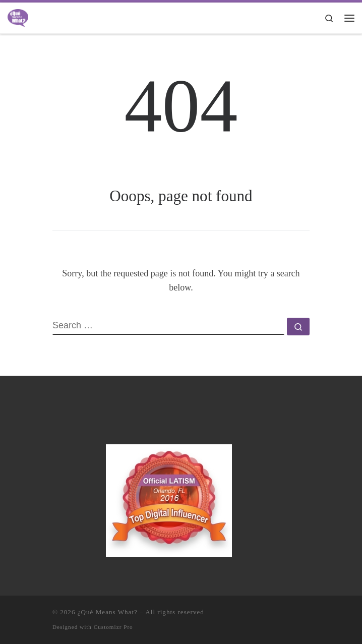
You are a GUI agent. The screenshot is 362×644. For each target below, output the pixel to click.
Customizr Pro (113, 627)
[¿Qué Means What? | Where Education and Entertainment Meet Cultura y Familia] (18, 17)
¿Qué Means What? (108, 612)
